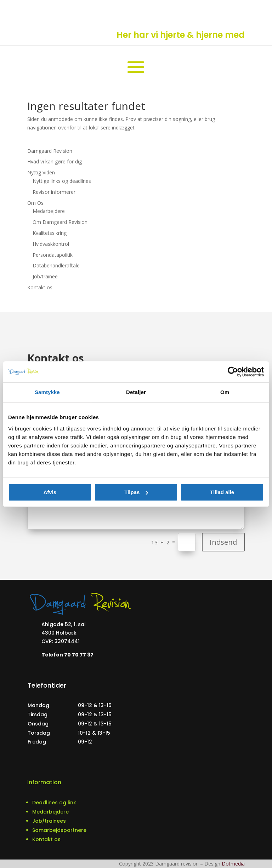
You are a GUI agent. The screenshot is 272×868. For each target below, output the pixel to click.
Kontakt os (40, 287)
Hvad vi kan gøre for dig (55, 161)
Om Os (35, 203)
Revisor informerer (54, 192)
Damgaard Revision (50, 151)
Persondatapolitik (53, 255)
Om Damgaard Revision (60, 222)
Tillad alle (222, 492)
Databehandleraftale (56, 265)
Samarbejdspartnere (59, 830)
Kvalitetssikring (50, 233)
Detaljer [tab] (136, 392)
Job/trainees (49, 821)
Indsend (223, 542)
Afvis (50, 492)
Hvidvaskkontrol (51, 244)
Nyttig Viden (41, 172)
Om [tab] (225, 392)
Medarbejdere (49, 211)
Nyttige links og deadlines (62, 181)
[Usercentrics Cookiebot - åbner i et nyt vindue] (233, 372)
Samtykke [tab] (47, 392)
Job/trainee (45, 276)
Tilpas (136, 492)
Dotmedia (233, 864)
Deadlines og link (54, 803)
